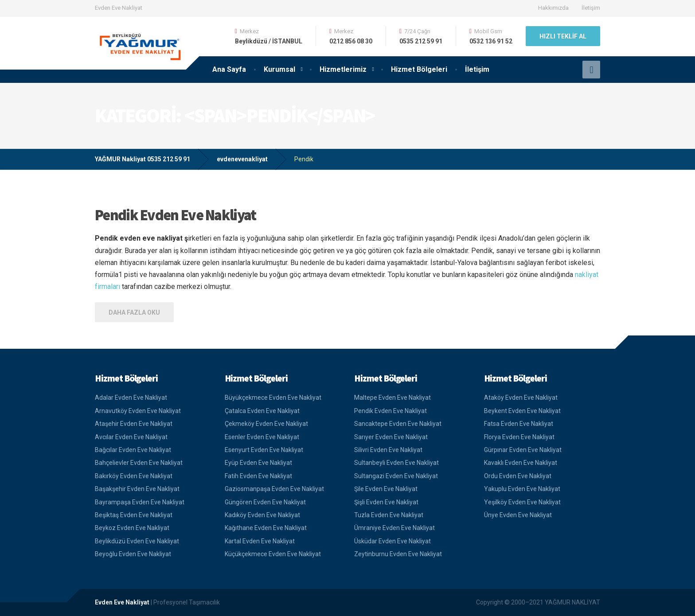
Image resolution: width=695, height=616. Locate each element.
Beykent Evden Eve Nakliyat (522, 411)
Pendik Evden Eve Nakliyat (176, 215)
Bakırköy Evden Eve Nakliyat (134, 476)
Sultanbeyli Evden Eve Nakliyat (396, 463)
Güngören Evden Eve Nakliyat (265, 502)
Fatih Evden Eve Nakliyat (258, 476)
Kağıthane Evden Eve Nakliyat (266, 528)
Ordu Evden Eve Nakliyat (518, 476)
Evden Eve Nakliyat (122, 602)
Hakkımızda (553, 8)
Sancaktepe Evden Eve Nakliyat (398, 424)
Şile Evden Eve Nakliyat (386, 489)
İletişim (591, 8)
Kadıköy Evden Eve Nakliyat (262, 515)
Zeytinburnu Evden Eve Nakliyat (398, 554)
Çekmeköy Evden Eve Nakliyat (266, 424)
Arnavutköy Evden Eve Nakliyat (138, 411)
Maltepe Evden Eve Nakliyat (392, 398)
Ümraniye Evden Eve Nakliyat (394, 528)
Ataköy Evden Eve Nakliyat (521, 398)
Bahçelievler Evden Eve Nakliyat (139, 463)
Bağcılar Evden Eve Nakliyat (133, 450)
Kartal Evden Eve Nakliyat (260, 541)
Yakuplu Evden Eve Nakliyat (522, 489)
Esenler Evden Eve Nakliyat (262, 437)
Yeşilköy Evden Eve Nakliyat (522, 502)
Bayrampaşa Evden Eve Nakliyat (140, 502)
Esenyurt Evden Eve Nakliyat (264, 450)
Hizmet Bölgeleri (419, 69)
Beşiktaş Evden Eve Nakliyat (134, 515)
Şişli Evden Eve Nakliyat (386, 502)
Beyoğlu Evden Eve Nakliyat (133, 554)
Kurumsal (279, 69)
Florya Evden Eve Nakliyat (519, 437)
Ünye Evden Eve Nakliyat (518, 515)
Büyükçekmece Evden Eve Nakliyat (273, 398)
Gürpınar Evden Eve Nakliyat (523, 450)
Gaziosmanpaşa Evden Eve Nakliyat (274, 489)
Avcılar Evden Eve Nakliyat (131, 437)
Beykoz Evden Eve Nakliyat (132, 528)
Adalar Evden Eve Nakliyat (131, 398)
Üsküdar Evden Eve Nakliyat (392, 541)
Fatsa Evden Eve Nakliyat (519, 424)
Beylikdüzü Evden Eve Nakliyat (137, 541)
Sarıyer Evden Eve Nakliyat (391, 437)
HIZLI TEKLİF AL (563, 36)
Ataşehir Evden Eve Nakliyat (134, 424)
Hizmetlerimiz (343, 69)
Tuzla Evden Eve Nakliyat (389, 515)
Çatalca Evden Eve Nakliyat (262, 411)
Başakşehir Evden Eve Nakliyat (137, 489)
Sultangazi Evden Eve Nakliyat (396, 476)
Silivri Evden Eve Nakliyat (388, 450)
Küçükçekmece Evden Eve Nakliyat (273, 554)
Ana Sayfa (229, 69)
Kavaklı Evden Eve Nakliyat (521, 463)
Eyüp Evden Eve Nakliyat (258, 463)
